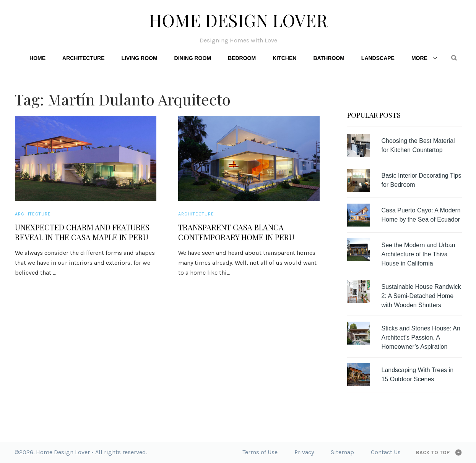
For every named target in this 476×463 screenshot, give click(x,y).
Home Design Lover (238, 20)
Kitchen (284, 58)
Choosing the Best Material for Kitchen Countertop (418, 145)
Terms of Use (260, 452)
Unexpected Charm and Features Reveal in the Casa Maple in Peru (82, 232)
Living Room (139, 58)
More (419, 58)
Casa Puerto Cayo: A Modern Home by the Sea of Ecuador (421, 215)
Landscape (378, 58)
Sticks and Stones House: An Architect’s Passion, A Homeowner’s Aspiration (421, 338)
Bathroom (329, 58)
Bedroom (242, 58)
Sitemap (342, 452)
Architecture (83, 58)
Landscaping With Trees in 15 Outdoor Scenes (418, 375)
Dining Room (193, 58)
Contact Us (386, 452)
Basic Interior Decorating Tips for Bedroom (422, 180)
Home (37, 58)
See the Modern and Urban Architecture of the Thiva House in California (418, 254)
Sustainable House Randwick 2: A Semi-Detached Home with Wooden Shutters (421, 296)
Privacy (304, 452)
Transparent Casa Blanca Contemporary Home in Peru (236, 232)
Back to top (433, 452)
